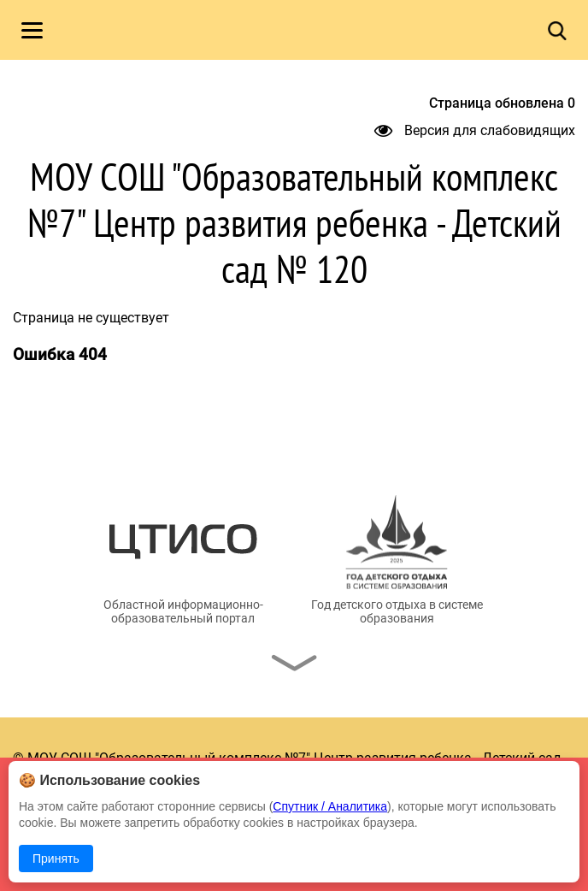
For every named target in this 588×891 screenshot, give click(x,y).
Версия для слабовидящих (475, 130)
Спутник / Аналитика (330, 806)
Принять (56, 859)
